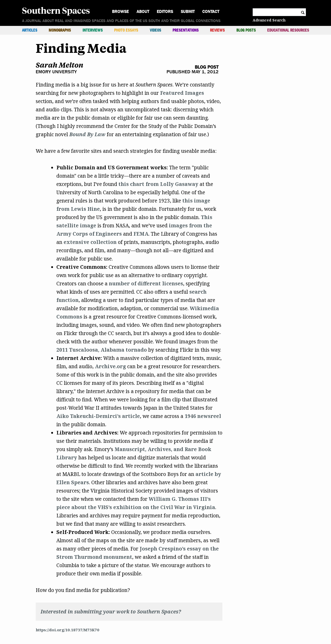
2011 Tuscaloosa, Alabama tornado (102, 350)
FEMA (141, 234)
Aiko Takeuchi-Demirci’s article (98, 416)
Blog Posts (246, 30)
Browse (120, 12)
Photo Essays (126, 30)
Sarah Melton (59, 65)
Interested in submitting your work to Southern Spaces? (111, 612)
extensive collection (90, 242)
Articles (30, 30)
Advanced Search (269, 20)
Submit (188, 12)
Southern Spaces (56, 10)
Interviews (93, 30)
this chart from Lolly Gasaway (158, 184)
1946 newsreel (203, 416)
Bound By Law (87, 134)
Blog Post (207, 67)
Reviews (217, 30)
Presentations (186, 30)
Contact (211, 12)
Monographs (60, 30)
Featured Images (182, 93)
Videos (155, 30)
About (143, 12)
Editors (165, 12)
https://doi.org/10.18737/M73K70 (67, 630)
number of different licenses (146, 284)
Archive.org (110, 366)
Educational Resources (288, 30)
